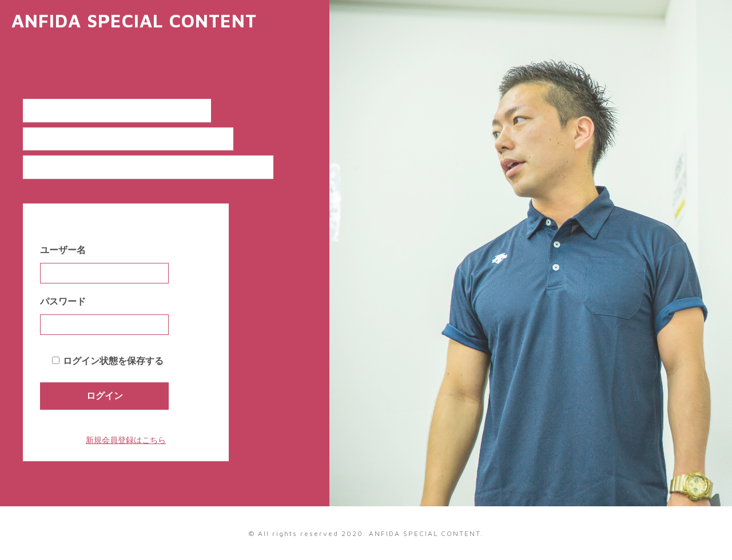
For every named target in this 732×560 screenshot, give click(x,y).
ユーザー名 (63, 250)
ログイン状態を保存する (113, 361)
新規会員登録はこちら (126, 440)
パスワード (63, 301)
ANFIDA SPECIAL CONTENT (134, 21)
